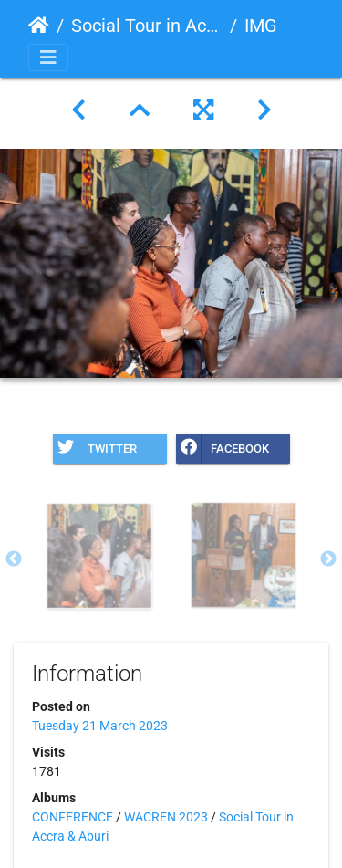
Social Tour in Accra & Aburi (147, 26)
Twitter (95, 449)
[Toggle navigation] (48, 58)
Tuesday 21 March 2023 (100, 726)
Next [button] (328, 559)
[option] (99, 556)
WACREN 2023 (166, 817)
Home (39, 26)
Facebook (223, 449)
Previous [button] (14, 559)
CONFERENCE (73, 817)
